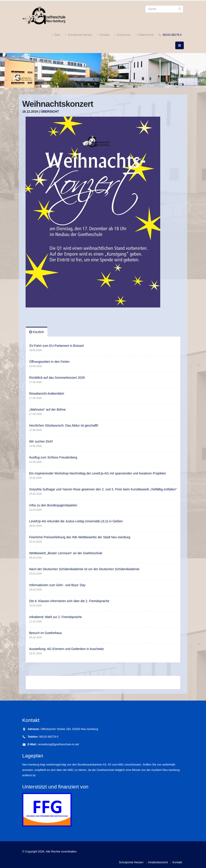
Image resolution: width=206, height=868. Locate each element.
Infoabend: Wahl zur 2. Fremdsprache (56, 617)
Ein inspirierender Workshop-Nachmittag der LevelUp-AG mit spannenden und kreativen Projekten (98, 473)
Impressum (123, 35)
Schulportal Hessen (79, 35)
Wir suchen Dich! (41, 441)
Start (56, 35)
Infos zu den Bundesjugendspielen (53, 505)
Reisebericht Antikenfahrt (47, 394)
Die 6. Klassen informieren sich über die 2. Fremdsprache (69, 601)
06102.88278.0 (172, 35)
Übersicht (50, 111)
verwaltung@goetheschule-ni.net (58, 744)
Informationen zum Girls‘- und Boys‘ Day (57, 585)
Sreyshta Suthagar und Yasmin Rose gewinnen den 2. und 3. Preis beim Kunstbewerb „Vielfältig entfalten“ (103, 489)
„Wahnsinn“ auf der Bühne (47, 410)
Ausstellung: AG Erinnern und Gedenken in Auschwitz (67, 649)
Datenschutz (145, 35)
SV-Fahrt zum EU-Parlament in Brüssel (56, 346)
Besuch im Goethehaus (46, 633)
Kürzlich (37, 332)
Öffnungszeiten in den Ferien (49, 362)
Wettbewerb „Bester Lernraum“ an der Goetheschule (66, 553)
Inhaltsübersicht (158, 862)
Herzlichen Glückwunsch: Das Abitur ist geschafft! (64, 425)
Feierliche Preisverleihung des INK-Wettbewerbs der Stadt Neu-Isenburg (80, 537)
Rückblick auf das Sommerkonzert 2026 (57, 378)
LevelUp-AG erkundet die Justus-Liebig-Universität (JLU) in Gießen (76, 521)
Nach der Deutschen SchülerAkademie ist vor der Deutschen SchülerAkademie (84, 569)
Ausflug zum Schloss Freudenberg (53, 457)
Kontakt (103, 35)
